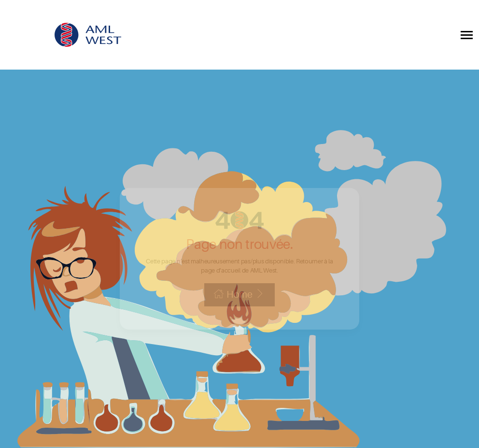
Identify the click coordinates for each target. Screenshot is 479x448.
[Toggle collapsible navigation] (467, 35)
